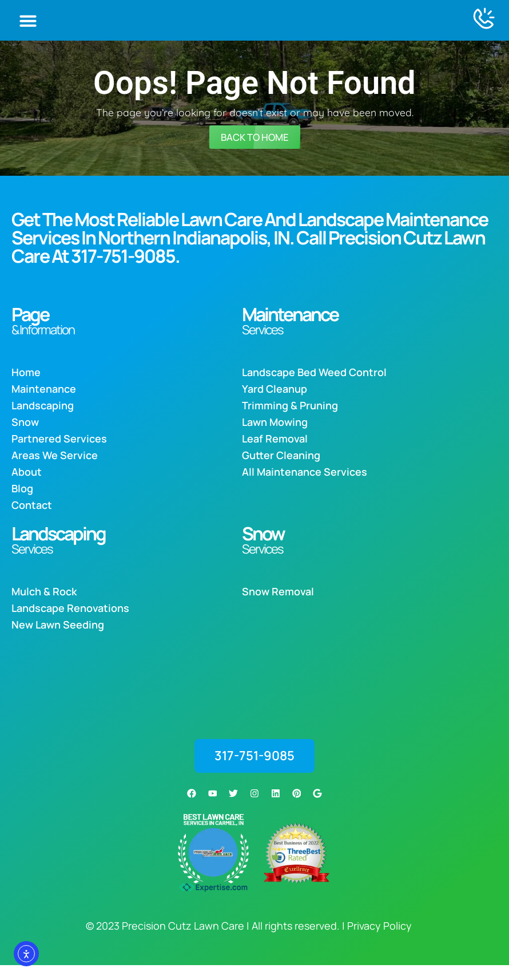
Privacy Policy (379, 941)
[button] (28, 28)
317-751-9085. (125, 272)
